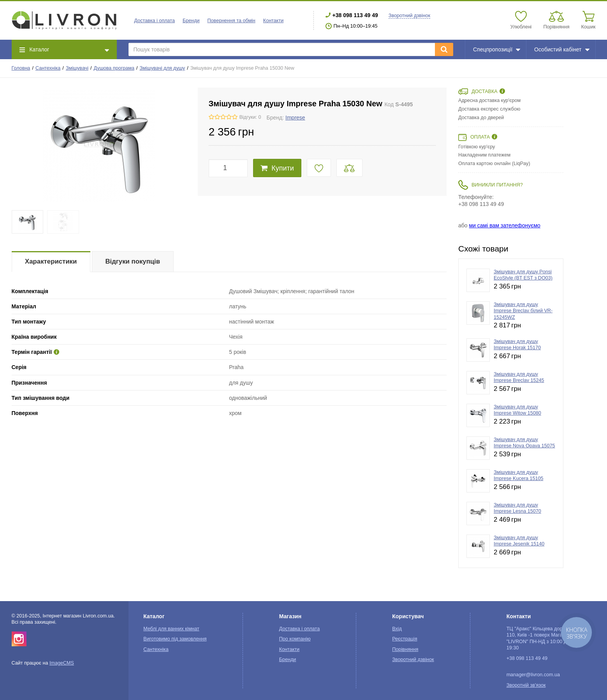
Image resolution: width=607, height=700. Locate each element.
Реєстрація (405, 639)
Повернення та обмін (231, 21)
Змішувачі (77, 68)
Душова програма (114, 68)
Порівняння (405, 649)
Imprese (295, 118)
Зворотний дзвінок (409, 16)
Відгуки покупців (133, 261)
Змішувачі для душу (162, 68)
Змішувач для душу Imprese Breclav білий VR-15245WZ (523, 311)
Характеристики (51, 261)
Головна (21, 68)
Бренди (191, 21)
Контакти (273, 21)
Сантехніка (48, 68)
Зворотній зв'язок (526, 685)
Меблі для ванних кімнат (171, 629)
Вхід (397, 629)
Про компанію (295, 639)
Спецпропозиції (497, 49)
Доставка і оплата (155, 21)
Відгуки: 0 (250, 117)
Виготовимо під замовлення (175, 639)
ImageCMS (62, 663)
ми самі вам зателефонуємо (504, 225)
